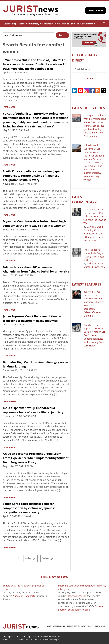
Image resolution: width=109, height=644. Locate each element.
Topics (57, 24)
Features (47, 24)
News (7, 24)
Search (62, 35)
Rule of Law (69, 24)
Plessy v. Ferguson (77, 596)
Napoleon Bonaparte (24, 596)
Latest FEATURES (87, 284)
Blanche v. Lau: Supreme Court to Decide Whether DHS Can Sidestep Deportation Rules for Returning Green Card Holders (95, 335)
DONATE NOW (95, 10)
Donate (91, 24)
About (81, 24)
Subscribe (89, 79)
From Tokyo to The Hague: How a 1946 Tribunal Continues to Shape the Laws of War (95, 216)
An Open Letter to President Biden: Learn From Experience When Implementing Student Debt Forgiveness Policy (36, 458)
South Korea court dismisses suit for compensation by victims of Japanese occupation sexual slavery (29, 508)
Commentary (33, 24)
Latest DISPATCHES (88, 108)
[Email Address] (89, 69)
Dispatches (18, 24)
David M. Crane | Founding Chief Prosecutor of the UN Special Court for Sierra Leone (94, 234)
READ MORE (10, 107)
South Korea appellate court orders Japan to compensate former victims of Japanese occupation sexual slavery (34, 176)
